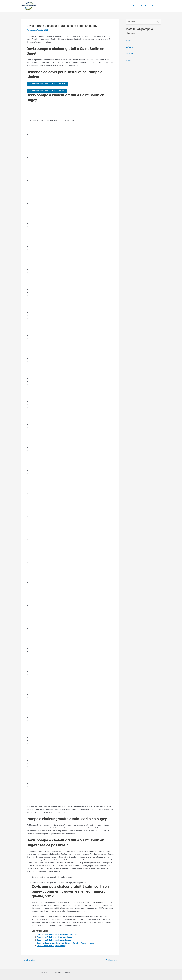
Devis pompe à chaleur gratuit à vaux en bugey (55, 937)
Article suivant (112, 960)
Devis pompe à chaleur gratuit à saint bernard (55, 940)
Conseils (156, 6)
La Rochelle (130, 47)
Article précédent (29, 960)
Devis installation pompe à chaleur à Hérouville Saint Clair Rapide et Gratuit (66, 943)
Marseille (129, 53)
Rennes (129, 60)
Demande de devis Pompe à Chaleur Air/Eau (47, 84)
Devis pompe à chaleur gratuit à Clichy (52, 946)
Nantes (129, 40)
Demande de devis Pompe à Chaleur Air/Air (47, 91)
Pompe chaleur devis (141, 6)
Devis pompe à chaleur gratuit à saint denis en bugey (58, 934)
